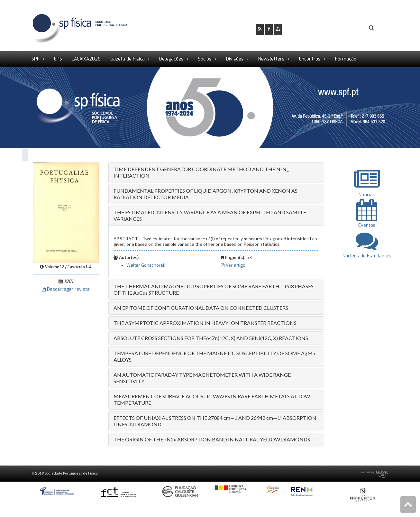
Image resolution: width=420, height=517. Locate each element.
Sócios (205, 59)
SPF (36, 59)
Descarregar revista (66, 289)
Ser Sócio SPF (308, 28)
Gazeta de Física (128, 59)
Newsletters (271, 59)
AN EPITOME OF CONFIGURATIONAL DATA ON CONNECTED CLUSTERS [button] (201, 308)
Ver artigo (233, 265)
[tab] (216, 172)
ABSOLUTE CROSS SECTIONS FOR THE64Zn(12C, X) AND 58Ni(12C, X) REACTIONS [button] (211, 338)
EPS (58, 59)
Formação (346, 59)
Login (345, 28)
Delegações (171, 59)
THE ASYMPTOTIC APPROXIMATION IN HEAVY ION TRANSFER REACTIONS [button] (205, 323)
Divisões (235, 59)
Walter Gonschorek (146, 265)
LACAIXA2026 (86, 59)
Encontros (310, 59)
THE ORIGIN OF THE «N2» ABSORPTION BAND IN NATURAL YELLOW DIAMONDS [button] (212, 439)
